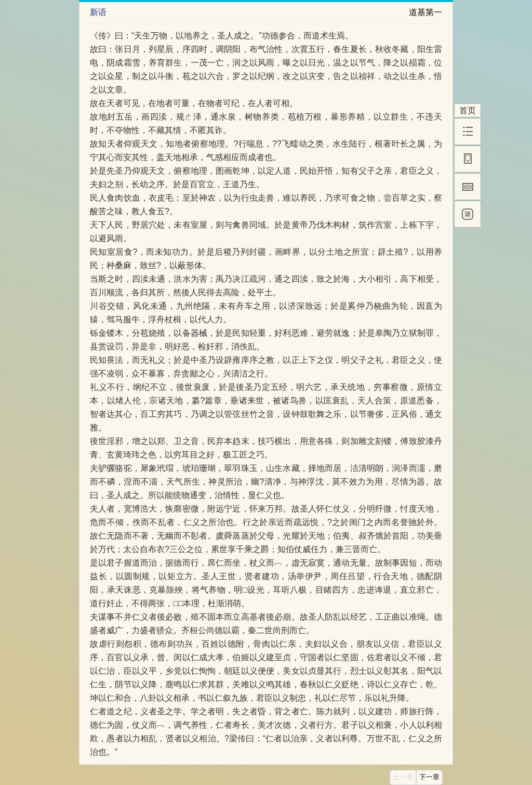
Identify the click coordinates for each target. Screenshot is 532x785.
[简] (468, 214)
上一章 (403, 777)
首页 (468, 110)
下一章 (429, 777)
